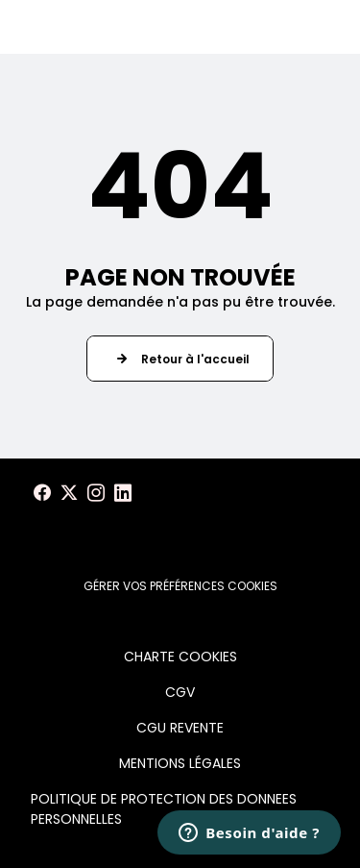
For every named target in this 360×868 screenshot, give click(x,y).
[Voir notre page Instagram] (96, 493)
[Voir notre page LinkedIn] (123, 493)
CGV (180, 692)
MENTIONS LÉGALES (180, 763)
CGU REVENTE (180, 728)
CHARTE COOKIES (180, 657)
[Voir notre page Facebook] (42, 493)
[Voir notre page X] (69, 493)
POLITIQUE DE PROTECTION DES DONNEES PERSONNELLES (164, 809)
